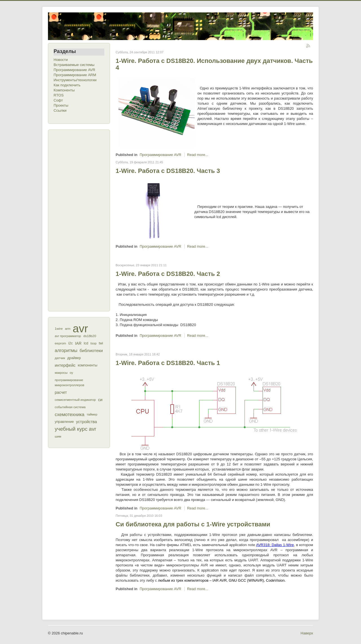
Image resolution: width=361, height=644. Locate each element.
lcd (86, 343)
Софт (58, 100)
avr (80, 329)
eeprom (60, 343)
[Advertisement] (76, 220)
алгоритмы (66, 350)
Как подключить (67, 85)
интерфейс (65, 365)
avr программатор (68, 336)
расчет (61, 392)
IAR (78, 343)
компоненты (88, 365)
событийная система (70, 407)
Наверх (307, 633)
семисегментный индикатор (75, 400)
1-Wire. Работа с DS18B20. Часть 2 (168, 274)
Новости (61, 60)
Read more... (198, 155)
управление (64, 422)
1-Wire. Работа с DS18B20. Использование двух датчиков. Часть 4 (214, 64)
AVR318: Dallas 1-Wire (275, 545)
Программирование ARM (75, 75)
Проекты (61, 105)
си (100, 400)
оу (71, 373)
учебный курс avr (75, 429)
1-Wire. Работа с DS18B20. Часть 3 (168, 171)
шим (58, 436)
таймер (92, 414)
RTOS (59, 95)
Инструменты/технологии (75, 80)
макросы (61, 373)
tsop (93, 343)
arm (68, 329)
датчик (60, 358)
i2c (71, 343)
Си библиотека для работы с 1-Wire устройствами (193, 524)
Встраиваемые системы (74, 65)
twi (101, 343)
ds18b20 (90, 336)
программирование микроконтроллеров (70, 383)
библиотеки (91, 350)
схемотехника (70, 414)
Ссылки (60, 110)
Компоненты (64, 90)
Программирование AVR (74, 70)
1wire (59, 329)
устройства (87, 422)
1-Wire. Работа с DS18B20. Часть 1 (168, 363)
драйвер (74, 358)
